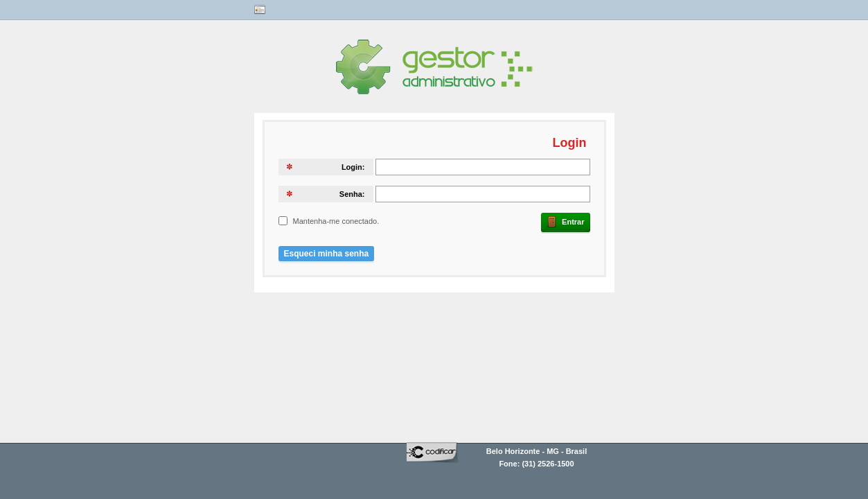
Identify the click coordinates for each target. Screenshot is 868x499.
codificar (433, 459)
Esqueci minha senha (327, 254)
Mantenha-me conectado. (336, 221)
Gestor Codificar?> (358, 74)
